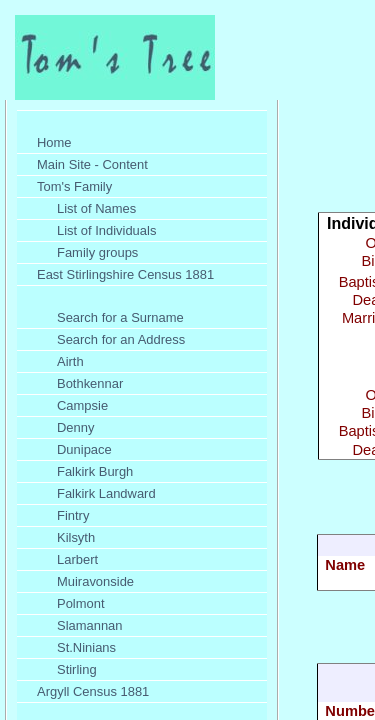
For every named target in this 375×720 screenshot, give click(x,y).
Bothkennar (90, 383)
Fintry (73, 515)
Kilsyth (76, 537)
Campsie (82, 405)
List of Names (96, 208)
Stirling (77, 669)
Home (54, 142)
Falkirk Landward (106, 493)
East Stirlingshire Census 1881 (125, 274)
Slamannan (90, 625)
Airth (70, 361)
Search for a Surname (120, 317)
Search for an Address (121, 339)
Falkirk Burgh (95, 471)
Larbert (77, 559)
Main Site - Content (92, 164)
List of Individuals (106, 230)
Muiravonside (95, 581)
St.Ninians (86, 647)
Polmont (81, 603)
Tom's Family (74, 186)
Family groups (97, 252)
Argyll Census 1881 (93, 691)
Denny (75, 427)
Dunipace (84, 449)
